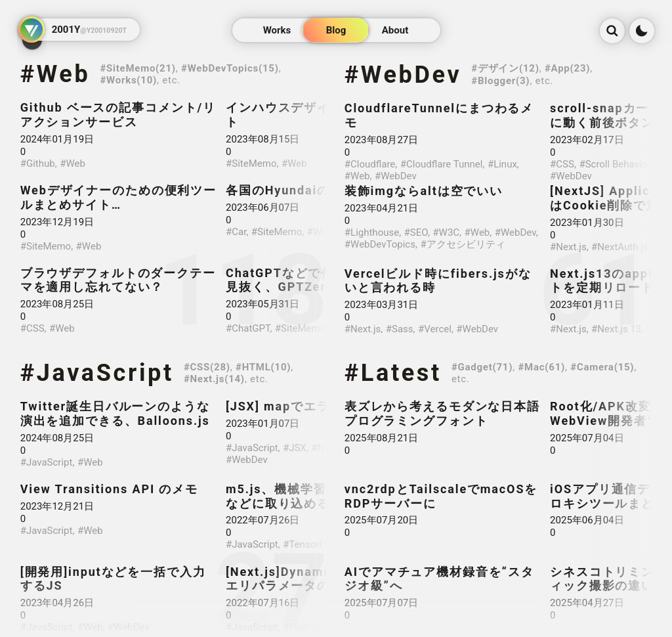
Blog (336, 30)
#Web (55, 74)
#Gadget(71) (482, 367)
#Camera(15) (602, 367)
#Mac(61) (541, 367)
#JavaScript (97, 373)
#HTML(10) (263, 367)
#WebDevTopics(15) (230, 68)
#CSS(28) (207, 367)
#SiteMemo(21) (137, 68)
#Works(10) (128, 80)
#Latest (393, 373)
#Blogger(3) (500, 81)
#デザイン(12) (505, 68)
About (395, 30)
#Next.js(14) (214, 379)
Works (277, 30)
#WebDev (403, 75)
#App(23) (567, 68)
